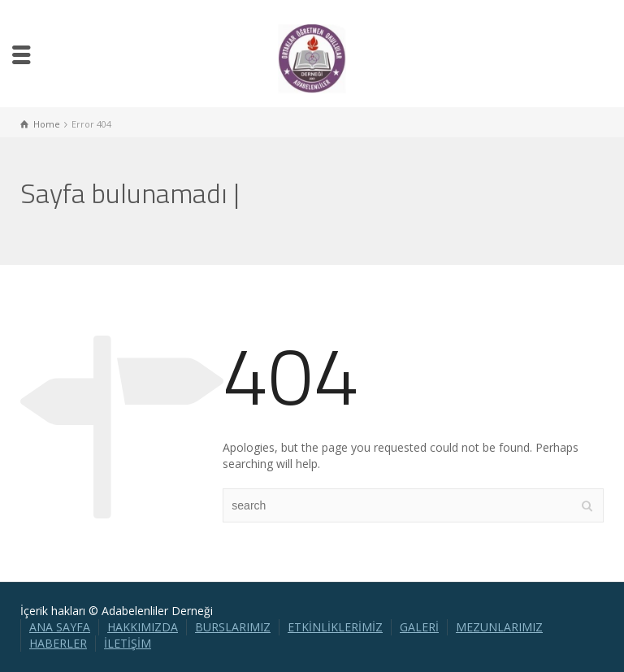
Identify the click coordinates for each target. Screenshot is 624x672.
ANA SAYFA (60, 627)
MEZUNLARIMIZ (499, 627)
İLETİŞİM (128, 643)
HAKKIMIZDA (143, 627)
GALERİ (419, 627)
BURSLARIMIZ (233, 627)
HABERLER (58, 643)
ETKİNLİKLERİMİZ (335, 627)
